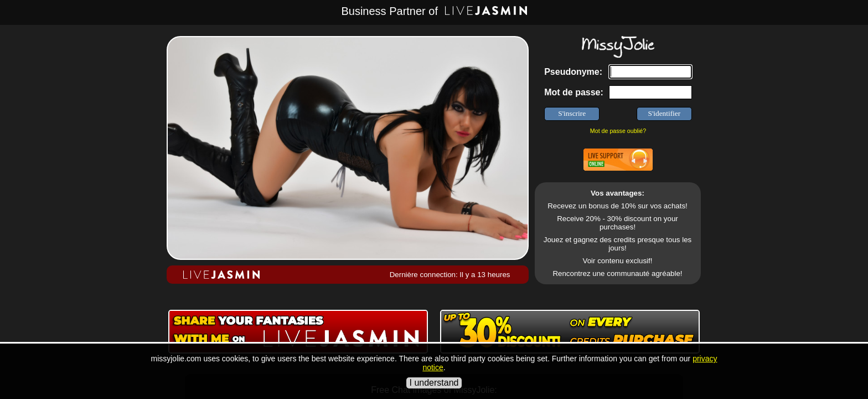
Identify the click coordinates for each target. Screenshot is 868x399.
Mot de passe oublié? (618, 131)
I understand (434, 383)
